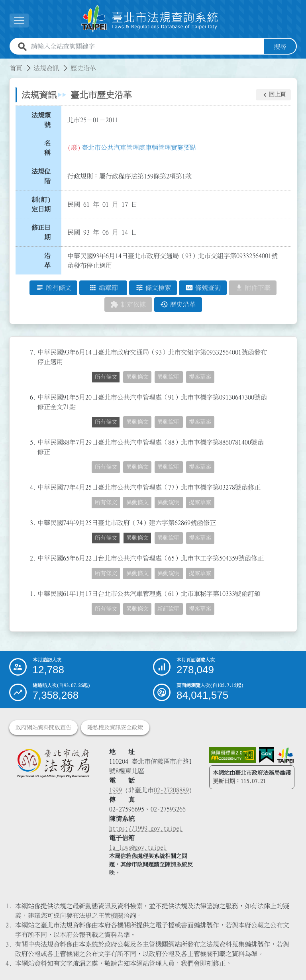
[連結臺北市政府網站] (285, 756)
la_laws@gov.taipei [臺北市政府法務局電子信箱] (138, 847)
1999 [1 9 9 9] (116, 790)
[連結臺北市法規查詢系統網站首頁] (150, 19)
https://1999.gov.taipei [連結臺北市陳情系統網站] (146, 828)
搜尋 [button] (280, 47)
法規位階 (41, 176)
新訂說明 (169, 609)
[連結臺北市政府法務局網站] (53, 763)
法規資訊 (46, 68)
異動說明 (169, 377)
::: (5, 63)
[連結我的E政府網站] (267, 755)
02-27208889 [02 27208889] (171, 790)
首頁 (16, 68)
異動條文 (137, 377)
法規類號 (41, 120)
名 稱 (50, 148)
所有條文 (106, 377)
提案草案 (200, 377)
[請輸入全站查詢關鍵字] (146, 47)
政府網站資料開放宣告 (43, 727)
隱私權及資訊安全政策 (115, 727)
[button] (19, 21)
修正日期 (41, 233)
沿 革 (50, 261)
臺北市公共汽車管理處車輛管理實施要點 (139, 147)
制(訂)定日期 (41, 204)
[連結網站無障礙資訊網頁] (233, 755)
